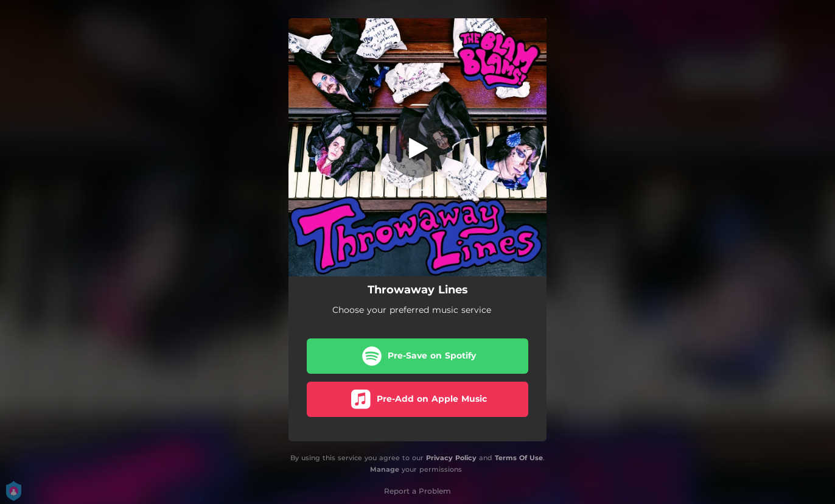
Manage (385, 469)
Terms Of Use (519, 458)
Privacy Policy (451, 458)
